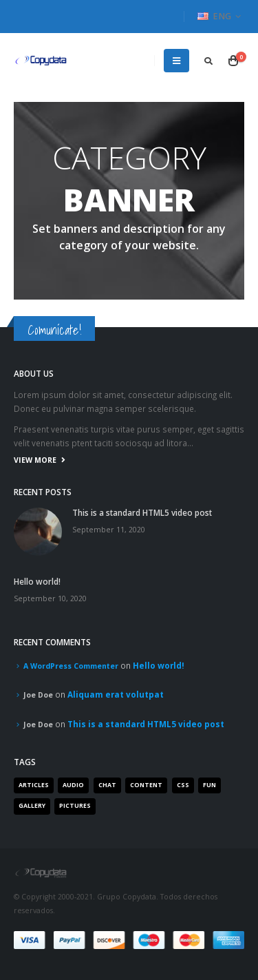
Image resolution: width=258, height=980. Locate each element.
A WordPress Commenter (71, 666)
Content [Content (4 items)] (146, 785)
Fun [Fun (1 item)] (209, 785)
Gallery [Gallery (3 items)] (32, 806)
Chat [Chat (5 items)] (107, 785)
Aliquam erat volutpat (116, 694)
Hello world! (37, 581)
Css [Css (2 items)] (183, 785)
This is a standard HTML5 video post (142, 512)
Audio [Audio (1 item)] (73, 785)
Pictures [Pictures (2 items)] (75, 806)
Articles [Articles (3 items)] (34, 785)
